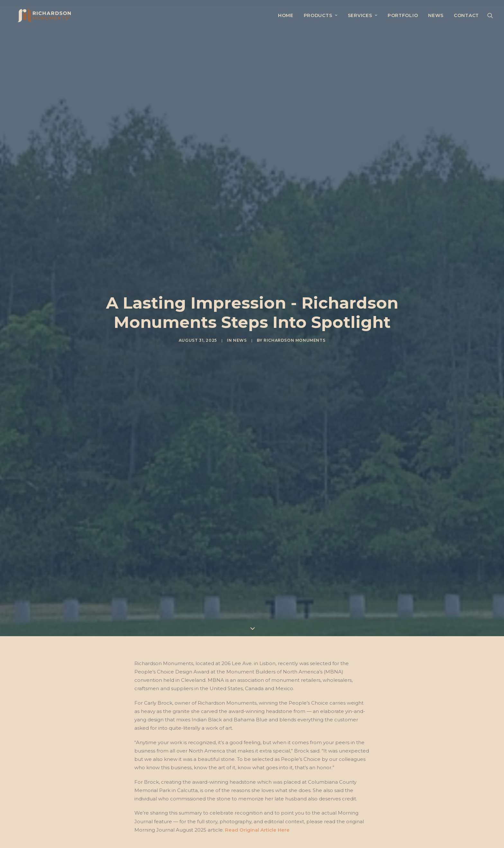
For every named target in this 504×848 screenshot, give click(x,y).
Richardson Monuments (294, 275)
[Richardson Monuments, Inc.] (39, 16)
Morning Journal (156, 731)
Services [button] (363, 16)
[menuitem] (286, 16)
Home (286, 16)
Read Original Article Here (257, 699)
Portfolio (403, 16)
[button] (490, 16)
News (436, 16)
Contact (466, 16)
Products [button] (321, 16)
